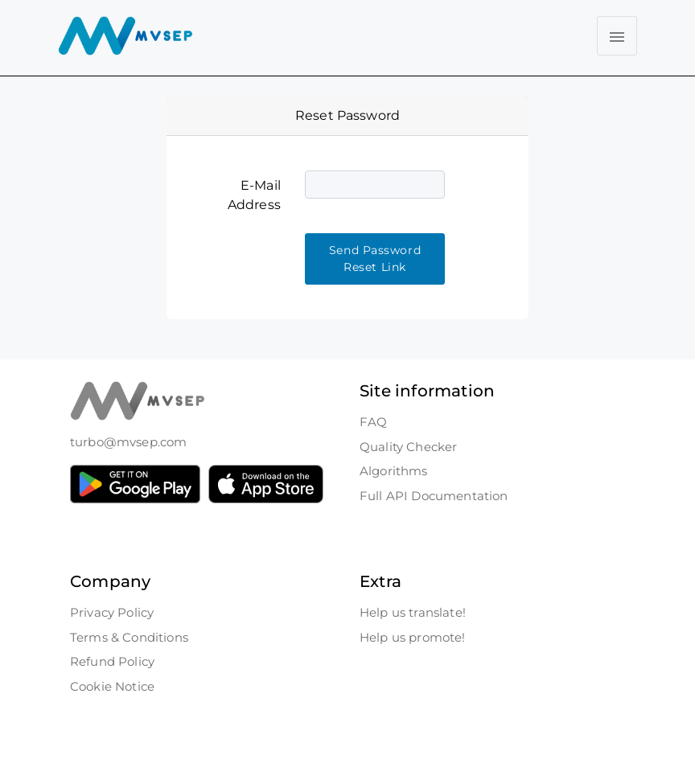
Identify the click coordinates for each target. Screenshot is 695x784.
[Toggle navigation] (617, 36)
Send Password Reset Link (375, 259)
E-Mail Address (254, 195)
